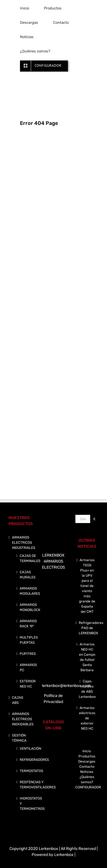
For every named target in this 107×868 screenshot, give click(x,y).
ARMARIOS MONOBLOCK (30, 607)
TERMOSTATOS (31, 771)
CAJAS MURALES (28, 575)
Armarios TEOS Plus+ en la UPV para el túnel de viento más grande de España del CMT (87, 586)
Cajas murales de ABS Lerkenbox (87, 689)
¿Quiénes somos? (87, 779)
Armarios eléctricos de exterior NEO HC (87, 718)
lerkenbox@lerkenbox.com (66, 686)
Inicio (87, 751)
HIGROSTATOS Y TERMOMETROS (32, 804)
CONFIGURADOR (87, 787)
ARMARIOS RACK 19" (28, 624)
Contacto (87, 767)
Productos (87, 756)
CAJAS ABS (18, 700)
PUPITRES (28, 654)
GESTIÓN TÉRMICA (19, 738)
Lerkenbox (64, 855)
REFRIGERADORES (34, 760)
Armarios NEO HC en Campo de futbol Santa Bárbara (87, 657)
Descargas (87, 761)
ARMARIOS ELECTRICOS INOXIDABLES (23, 719)
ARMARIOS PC (28, 667)
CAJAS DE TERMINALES (30, 558)
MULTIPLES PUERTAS (29, 640)
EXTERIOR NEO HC (28, 684)
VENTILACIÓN (30, 749)
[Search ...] (83, 519)
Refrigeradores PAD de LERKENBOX (87, 628)
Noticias (87, 772)
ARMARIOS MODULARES (30, 591)
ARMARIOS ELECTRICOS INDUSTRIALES (24, 543)
